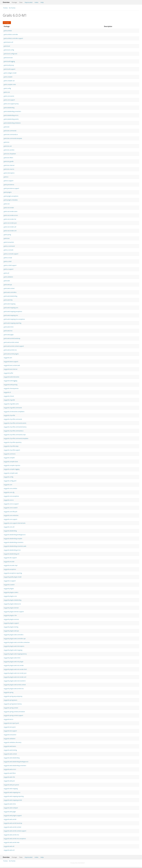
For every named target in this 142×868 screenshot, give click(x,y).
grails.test (7, 238)
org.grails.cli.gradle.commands (13, 408)
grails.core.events (9, 96)
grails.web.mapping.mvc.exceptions (14, 319)
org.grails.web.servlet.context (12, 827)
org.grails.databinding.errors (12, 550)
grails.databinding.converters (12, 111)
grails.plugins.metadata (11, 200)
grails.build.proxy (9, 65)
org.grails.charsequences (11, 388)
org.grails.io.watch (9, 585)
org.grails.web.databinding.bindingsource (16, 762)
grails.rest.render (9, 208)
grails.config (7, 88)
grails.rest (7, 204)
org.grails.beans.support (11, 362)
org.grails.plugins (9, 589)
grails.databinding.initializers (12, 123)
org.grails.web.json (9, 781)
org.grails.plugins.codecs (11, 592)
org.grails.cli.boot (9, 396)
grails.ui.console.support (11, 254)
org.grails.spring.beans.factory (13, 704)
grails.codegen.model (10, 73)
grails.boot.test (8, 58)
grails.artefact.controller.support (13, 38)
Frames (5, 8)
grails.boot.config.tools (10, 54)
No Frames (12, 8)
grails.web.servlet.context (11, 342)
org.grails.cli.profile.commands (13, 419)
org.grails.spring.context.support (13, 715)
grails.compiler (8, 77)
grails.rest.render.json (10, 223)
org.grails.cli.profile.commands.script (15, 435)
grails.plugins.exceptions (11, 196)
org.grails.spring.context (11, 708)
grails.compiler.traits (10, 84)
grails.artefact (8, 31)
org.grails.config (8, 477)
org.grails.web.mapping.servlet (13, 800)
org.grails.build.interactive (11, 377)
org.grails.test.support (10, 731)
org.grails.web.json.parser (11, 785)
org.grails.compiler (9, 458)
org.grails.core (8, 485)
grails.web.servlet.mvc (10, 350)
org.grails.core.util (9, 527)
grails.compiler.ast (9, 81)
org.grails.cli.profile (9, 415)
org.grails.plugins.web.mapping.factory (15, 654)
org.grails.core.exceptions (11, 496)
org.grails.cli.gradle (9, 400)
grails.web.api (8, 285)
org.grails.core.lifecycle (10, 512)
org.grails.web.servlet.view (12, 842)
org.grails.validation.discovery (13, 742)
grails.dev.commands (10, 131)
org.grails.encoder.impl (11, 565)
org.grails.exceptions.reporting (13, 573)
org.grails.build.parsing (10, 385)
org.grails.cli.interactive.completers (14, 412)
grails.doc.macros (9, 169)
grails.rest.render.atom (11, 211)
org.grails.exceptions (10, 569)
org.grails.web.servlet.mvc (11, 835)
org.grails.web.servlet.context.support (15, 831)
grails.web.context (9, 288)
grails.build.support (10, 69)
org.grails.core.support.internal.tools (15, 523)
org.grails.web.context (10, 754)
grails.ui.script (8, 258)
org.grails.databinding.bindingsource (15, 535)
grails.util (6, 273)
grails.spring (7, 235)
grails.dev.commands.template (13, 138)
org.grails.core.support (10, 519)
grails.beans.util (8, 42)
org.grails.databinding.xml (11, 554)
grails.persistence (9, 185)
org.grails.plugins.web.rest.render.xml (15, 677)
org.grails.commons (10, 454)
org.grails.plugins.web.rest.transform (15, 681)
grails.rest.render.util (10, 227)
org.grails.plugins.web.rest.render (14, 665)
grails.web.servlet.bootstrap (12, 338)
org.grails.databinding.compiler (13, 539)
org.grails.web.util (9, 846)
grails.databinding (9, 108)
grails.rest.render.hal (10, 219)
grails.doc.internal (9, 165)
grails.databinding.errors (11, 115)
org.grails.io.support (10, 581)
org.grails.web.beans (10, 746)
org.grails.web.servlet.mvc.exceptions (15, 839)
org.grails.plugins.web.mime (12, 658)
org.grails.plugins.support (11, 623)
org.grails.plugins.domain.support (14, 612)
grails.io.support (9, 181)
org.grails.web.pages (10, 812)
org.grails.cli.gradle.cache (11, 404)
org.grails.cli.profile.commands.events (15, 423)
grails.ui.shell (8, 261)
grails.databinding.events (11, 119)
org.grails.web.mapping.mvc (12, 792)
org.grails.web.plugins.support (13, 816)
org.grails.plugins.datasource (12, 604)
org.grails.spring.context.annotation (14, 712)
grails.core (7, 92)
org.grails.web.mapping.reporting (14, 796)
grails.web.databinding (10, 296)
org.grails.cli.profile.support (12, 450)
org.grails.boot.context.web (12, 365)
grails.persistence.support (11, 188)
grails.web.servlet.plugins (11, 354)
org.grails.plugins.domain (11, 608)
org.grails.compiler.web (11, 473)
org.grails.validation (10, 739)
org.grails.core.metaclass (11, 515)
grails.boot (7, 46)
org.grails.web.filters (10, 773)
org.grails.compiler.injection (12, 465)
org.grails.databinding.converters (14, 542)
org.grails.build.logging (10, 381)
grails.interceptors (9, 173)
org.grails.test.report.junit (11, 723)
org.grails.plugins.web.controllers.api (15, 639)
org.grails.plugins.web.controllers (14, 635)
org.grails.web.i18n (9, 777)
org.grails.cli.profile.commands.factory (15, 427)
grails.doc (7, 142)
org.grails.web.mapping (11, 789)
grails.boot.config (9, 50)
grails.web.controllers (10, 292)
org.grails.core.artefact (10, 488)
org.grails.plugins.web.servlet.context (15, 685)
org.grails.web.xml (9, 850)
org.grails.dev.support (10, 558)
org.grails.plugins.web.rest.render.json (15, 673)
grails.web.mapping (10, 304)
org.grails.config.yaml (10, 481)
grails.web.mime (9, 327)
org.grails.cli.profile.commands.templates (16, 438)
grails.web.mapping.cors (11, 308)
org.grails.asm (8, 358)
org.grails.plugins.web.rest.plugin (14, 662)
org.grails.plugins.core (10, 596)
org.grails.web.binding (10, 750)
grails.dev (7, 127)
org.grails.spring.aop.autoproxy (13, 696)
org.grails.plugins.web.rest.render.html (15, 669)
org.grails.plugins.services (11, 619)
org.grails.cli (7, 392)
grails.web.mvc (8, 331)
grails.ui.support (9, 269)
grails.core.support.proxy (11, 104)
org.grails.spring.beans (10, 700)
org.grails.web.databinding (12, 758)
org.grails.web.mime (10, 804)
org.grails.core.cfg (9, 492)
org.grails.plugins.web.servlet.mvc (14, 689)
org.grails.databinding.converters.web (15, 546)
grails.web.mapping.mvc (11, 315)
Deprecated (29, 2)
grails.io (6, 177)
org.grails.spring (8, 692)
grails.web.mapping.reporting (12, 323)
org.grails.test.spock (10, 727)
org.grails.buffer (8, 373)
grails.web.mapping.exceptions (13, 311)
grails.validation (8, 277)
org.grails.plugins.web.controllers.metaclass (17, 642)
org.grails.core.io (9, 500)
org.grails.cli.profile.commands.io (14, 431)
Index (36, 2)
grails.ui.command (9, 246)
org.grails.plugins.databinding (13, 600)
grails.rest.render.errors (11, 215)
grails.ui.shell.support (10, 265)
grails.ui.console (8, 250)
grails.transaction (9, 242)
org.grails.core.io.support (11, 504)
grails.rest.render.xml (10, 231)
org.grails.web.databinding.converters (15, 766)
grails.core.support (9, 100)
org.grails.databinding (10, 531)
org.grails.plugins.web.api (11, 631)
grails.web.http (8, 300)
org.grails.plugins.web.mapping (13, 650)
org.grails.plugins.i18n (10, 615)
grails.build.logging (9, 61)
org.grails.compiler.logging (12, 469)
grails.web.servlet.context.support (14, 346)
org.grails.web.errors (10, 769)
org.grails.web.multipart (11, 808)
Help (42, 2)
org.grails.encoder (9, 562)
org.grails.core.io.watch (11, 508)
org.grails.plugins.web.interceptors (14, 646)
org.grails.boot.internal (10, 369)
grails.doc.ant (8, 146)
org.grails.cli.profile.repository (13, 442)
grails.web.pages (9, 335)
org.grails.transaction (10, 735)
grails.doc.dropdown (10, 154)
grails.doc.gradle (9, 161)
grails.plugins (8, 192)
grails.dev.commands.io (11, 134)
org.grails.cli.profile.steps (11, 446)
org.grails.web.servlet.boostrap (13, 823)
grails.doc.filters (8, 158)
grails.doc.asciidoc (9, 150)
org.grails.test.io (8, 719)
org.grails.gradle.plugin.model (13, 577)
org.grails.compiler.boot (11, 462)
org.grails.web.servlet (10, 819)
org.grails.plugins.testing (11, 627)
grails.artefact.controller (11, 34)
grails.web (7, 281)
